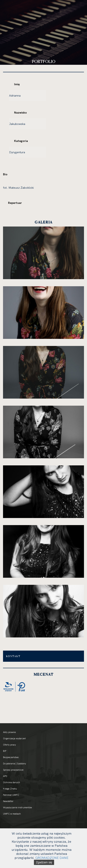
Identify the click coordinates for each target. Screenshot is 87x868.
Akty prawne (9, 732)
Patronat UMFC (11, 795)
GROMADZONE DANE (52, 858)
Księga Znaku (10, 789)
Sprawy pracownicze (13, 770)
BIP (5, 751)
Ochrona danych (12, 782)
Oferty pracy (9, 745)
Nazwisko (20, 113)
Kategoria (21, 141)
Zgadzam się (44, 862)
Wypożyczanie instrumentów (17, 807)
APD (5, 776)
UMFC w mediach (12, 814)
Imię (17, 84)
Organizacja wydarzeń (14, 738)
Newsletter (8, 801)
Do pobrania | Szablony (15, 764)
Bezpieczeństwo (11, 757)
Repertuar (15, 203)
